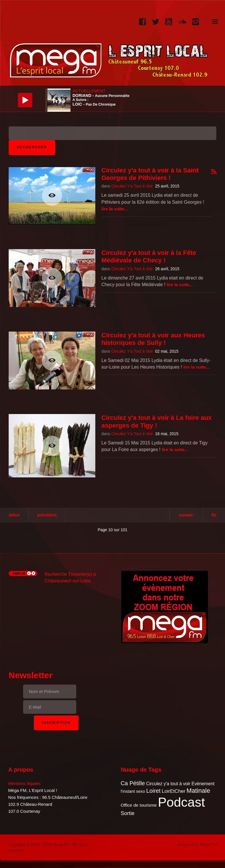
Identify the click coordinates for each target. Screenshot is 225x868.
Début (14, 515)
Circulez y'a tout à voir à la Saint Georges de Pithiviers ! (150, 174)
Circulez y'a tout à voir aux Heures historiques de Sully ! (153, 339)
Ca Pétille (133, 783)
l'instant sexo (133, 791)
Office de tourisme (139, 805)
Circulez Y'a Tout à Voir (132, 186)
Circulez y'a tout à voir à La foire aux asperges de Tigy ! (157, 421)
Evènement (203, 784)
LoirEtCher (174, 791)
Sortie (128, 813)
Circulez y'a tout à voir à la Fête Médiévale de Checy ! (149, 256)
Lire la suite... (115, 209)
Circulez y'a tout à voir (168, 784)
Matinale (198, 791)
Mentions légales (24, 783)
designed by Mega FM (197, 845)
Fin (214, 515)
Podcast (182, 802)
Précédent (47, 515)
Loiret (153, 791)
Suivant (186, 515)
